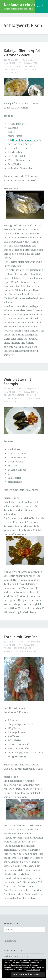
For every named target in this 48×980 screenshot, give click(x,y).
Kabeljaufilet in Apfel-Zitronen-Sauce (22, 53)
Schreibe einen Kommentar (20, 651)
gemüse (18, 648)
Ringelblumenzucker (24, 140)
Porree (27, 648)
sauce (32, 66)
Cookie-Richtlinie (33, 970)
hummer (20, 395)
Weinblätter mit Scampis (17, 382)
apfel (34, 63)
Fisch (13, 66)
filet (7, 66)
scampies (31, 395)
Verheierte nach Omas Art (17, 956)
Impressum (10, 941)
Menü (40, 6)
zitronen (9, 69)
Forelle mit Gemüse (21, 637)
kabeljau (23, 66)
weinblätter (11, 398)
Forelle (8, 648)
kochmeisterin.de (20, 5)
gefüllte (9, 395)
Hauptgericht (12, 63)
